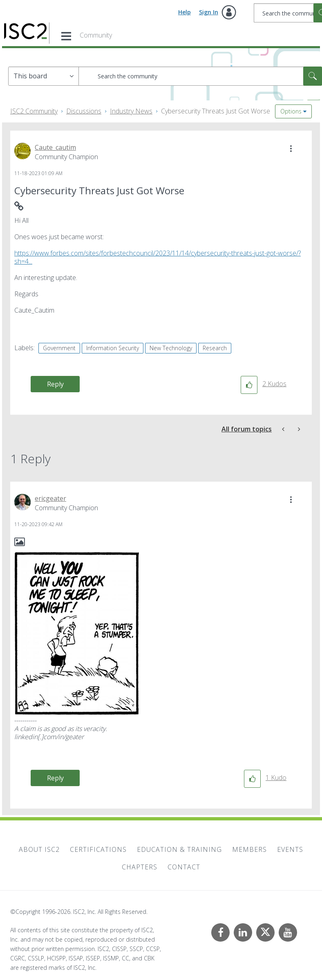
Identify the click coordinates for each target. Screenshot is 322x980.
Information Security (113, 348)
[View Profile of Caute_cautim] (55, 147)
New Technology (171, 348)
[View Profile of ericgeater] (50, 498)
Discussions (84, 111)
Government (59, 348)
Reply (55, 384)
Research (215, 348)
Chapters (140, 867)
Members (249, 849)
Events (290, 849)
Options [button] (291, 111)
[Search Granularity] (44, 76)
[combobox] (200, 76)
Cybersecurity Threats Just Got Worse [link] (216, 111)
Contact (184, 867)
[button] (291, 149)
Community (96, 35)
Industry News (131, 111)
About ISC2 (39, 849)
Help (184, 12)
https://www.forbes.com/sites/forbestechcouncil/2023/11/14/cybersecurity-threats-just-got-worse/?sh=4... (158, 257)
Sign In (209, 12)
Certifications (98, 849)
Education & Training (179, 849)
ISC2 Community (34, 111)
